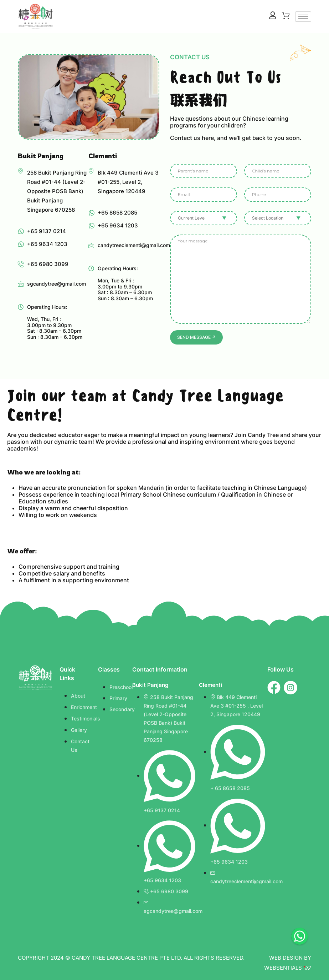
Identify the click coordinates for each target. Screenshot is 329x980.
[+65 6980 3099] (21, 264)
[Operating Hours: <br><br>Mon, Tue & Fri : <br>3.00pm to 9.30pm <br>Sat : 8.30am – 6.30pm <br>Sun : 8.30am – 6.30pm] (91, 268)
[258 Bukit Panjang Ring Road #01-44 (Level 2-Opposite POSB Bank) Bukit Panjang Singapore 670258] (21, 171)
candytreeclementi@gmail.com (134, 245)
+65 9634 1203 (47, 244)
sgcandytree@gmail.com (56, 284)
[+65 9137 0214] (21, 231)
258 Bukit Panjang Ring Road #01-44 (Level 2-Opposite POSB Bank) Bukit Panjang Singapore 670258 (57, 191)
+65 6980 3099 (48, 264)
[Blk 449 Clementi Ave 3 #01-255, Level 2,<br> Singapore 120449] (91, 171)
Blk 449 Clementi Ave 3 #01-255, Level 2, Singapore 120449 (128, 182)
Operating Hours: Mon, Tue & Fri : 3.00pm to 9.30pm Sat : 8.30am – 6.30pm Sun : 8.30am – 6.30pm (125, 283)
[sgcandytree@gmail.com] (21, 284)
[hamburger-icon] (303, 17)
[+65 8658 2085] (92, 213)
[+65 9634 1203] (21, 244)
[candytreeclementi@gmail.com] (91, 245)
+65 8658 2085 (117, 213)
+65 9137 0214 (47, 231)
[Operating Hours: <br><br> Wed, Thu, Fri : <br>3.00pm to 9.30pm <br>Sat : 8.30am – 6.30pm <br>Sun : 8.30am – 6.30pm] (21, 307)
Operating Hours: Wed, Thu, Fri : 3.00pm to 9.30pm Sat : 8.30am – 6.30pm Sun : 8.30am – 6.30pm (55, 322)
